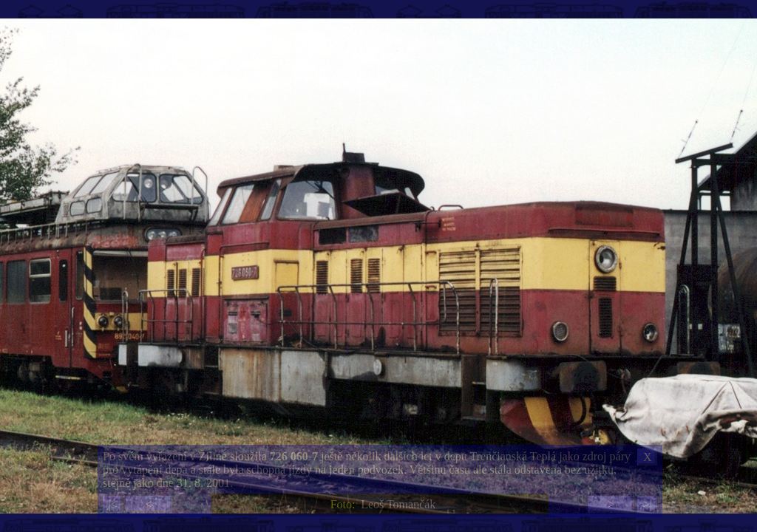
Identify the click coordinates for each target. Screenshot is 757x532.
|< (112, 504)
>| (647, 504)
